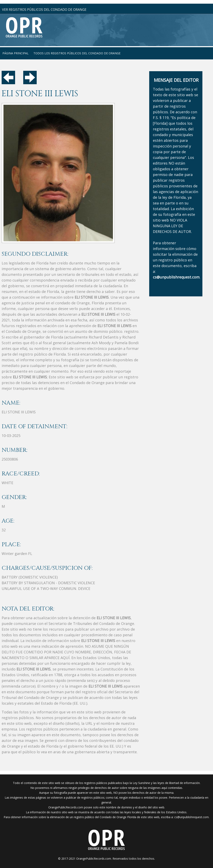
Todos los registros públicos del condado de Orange (77, 53)
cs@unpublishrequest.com (191, 817)
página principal (15, 53)
